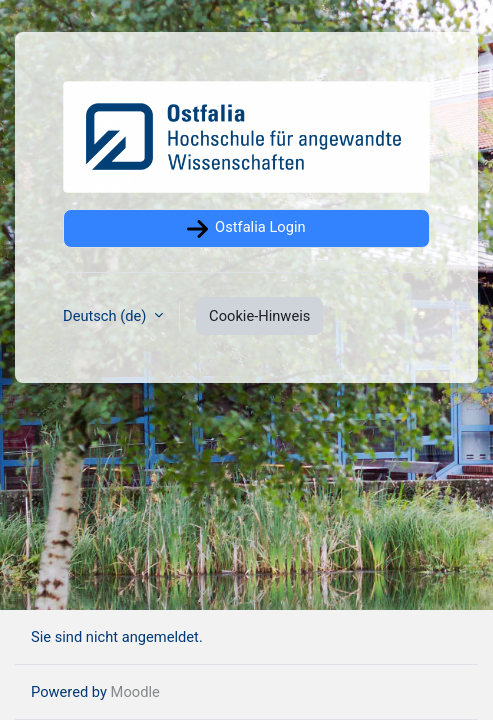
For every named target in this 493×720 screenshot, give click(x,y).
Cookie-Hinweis (259, 316)
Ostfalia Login (246, 229)
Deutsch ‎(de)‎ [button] (106, 316)
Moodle (135, 692)
